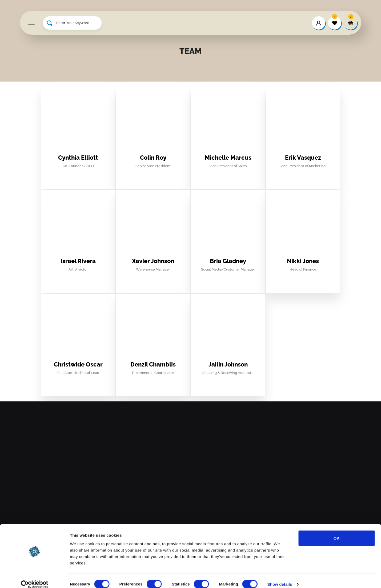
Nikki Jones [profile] (303, 261)
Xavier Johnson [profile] (153, 261)
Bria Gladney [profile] (228, 261)
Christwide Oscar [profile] (78, 364)
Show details (280, 577)
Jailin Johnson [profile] (228, 364)
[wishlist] (335, 23)
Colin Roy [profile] (153, 158)
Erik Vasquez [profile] (303, 158)
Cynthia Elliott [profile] (78, 158)
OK (337, 531)
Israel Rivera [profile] (78, 261)
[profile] (78, 149)
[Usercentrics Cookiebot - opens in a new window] (35, 578)
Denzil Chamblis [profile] (153, 364)
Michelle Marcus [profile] (228, 158)
